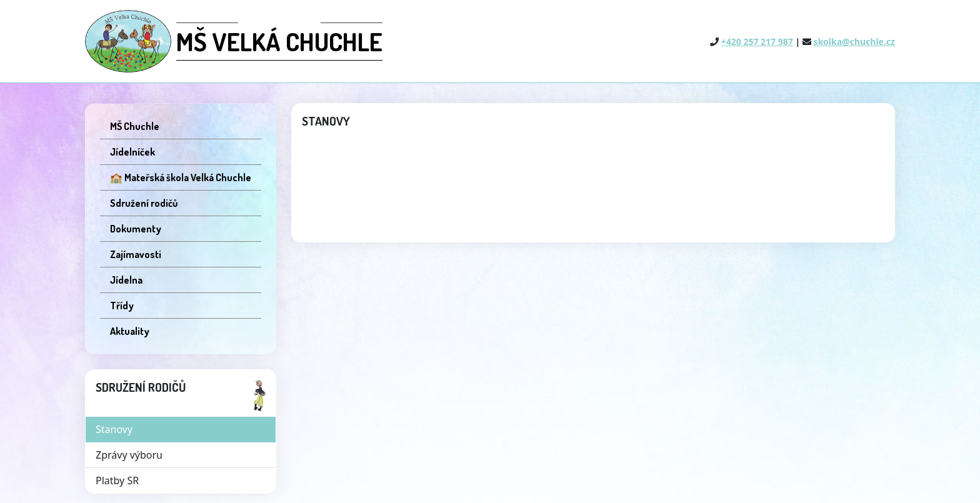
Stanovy (114, 429)
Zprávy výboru (129, 455)
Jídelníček (132, 152)
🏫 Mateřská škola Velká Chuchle (181, 177)
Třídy (122, 306)
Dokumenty (136, 229)
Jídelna (126, 280)
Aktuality (130, 331)
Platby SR (117, 481)
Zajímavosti (136, 254)
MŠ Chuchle (135, 126)
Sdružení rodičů (144, 203)
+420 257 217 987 (757, 42)
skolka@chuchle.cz (854, 42)
